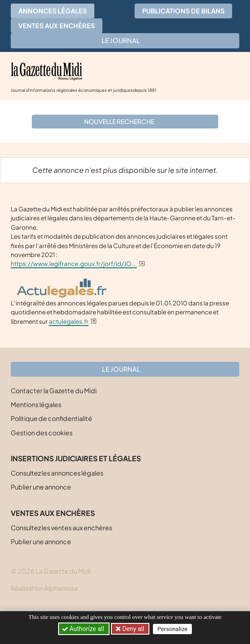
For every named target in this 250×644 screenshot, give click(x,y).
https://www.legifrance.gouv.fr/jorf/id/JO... (74, 264)
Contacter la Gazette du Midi (54, 391)
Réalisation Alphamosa (44, 588)
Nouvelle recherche (124, 121)
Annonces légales (53, 11)
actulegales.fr (69, 321)
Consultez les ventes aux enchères (61, 528)
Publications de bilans (183, 11)
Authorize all (84, 629)
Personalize (172, 629)
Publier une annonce (41, 487)
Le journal (125, 40)
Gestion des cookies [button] (42, 433)
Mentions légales (36, 404)
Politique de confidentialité (51, 418)
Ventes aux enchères (57, 26)
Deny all (132, 629)
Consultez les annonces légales (57, 473)
